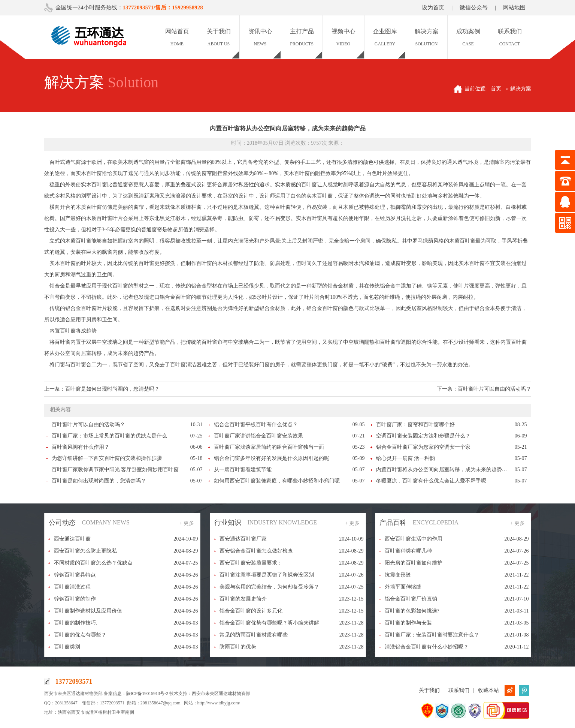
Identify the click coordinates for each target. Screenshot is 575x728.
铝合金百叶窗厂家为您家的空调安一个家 (423, 447)
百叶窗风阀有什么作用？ (81, 447)
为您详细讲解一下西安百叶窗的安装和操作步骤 (107, 458)
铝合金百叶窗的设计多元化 (251, 611)
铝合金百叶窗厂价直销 (411, 599)
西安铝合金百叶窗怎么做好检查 (256, 551)
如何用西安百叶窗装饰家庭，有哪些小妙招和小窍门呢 (277, 481)
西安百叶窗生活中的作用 (414, 539)
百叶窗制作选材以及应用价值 (88, 611)
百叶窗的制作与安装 (408, 623)
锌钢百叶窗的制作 (75, 599)
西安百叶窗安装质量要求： (251, 563)
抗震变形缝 (398, 575)
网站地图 (514, 7)
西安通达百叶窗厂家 (243, 539)
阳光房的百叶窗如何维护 (414, 563)
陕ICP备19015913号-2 (147, 694)
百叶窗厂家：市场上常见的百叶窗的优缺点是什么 (109, 436)
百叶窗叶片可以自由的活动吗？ (494, 389)
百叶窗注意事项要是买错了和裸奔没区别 (267, 575)
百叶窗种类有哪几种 (408, 551)
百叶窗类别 (67, 647)
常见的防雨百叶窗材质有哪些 (254, 635)
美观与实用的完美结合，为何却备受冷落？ (269, 587)
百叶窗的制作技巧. (76, 623)
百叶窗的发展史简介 (243, 599)
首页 (496, 89)
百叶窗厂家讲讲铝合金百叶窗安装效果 (258, 436)
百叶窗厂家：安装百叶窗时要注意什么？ (432, 635)
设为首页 (433, 7)
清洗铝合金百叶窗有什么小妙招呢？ (427, 647)
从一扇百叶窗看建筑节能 (243, 470)
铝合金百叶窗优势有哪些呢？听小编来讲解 (269, 623)
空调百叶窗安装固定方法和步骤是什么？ (423, 436)
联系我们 (459, 690)
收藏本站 (488, 690)
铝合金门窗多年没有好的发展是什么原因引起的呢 (272, 458)
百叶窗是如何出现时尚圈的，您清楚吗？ (112, 389)
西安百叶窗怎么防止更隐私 (85, 551)
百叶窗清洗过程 (72, 587)
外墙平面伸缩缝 (403, 587)
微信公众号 (474, 7)
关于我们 (429, 690)
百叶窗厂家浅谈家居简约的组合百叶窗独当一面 (269, 447)
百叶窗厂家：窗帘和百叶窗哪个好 (415, 425)
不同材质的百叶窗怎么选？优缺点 (93, 563)
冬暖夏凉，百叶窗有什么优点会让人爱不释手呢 (431, 481)
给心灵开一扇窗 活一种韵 (406, 458)
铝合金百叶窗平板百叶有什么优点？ (256, 425)
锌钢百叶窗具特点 (75, 575)
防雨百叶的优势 (238, 647)
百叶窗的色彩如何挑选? (412, 611)
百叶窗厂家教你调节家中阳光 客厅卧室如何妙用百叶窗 (115, 470)
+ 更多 (187, 523)
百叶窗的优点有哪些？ (80, 635)
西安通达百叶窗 (72, 539)
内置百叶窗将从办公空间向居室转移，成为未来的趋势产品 (444, 470)
